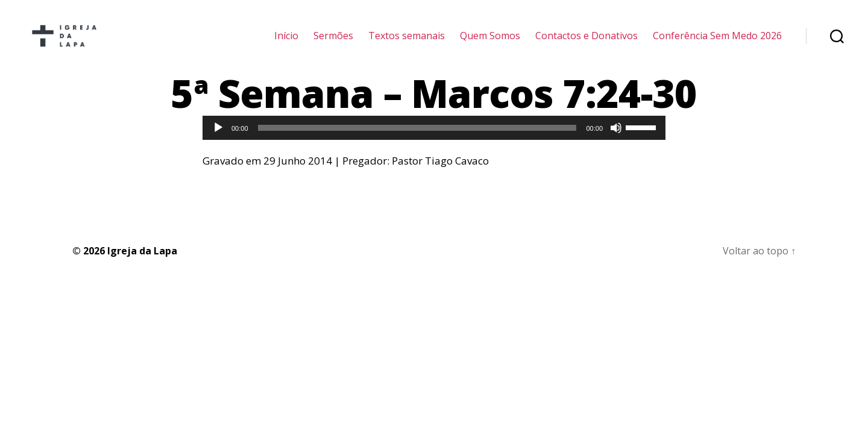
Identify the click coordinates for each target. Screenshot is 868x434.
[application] (434, 144)
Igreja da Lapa (142, 266)
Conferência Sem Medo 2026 (717, 44)
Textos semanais (407, 44)
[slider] (417, 144)
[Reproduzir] (218, 144)
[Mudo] (616, 144)
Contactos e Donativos (587, 44)
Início (286, 44)
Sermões (333, 44)
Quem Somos (490, 44)
